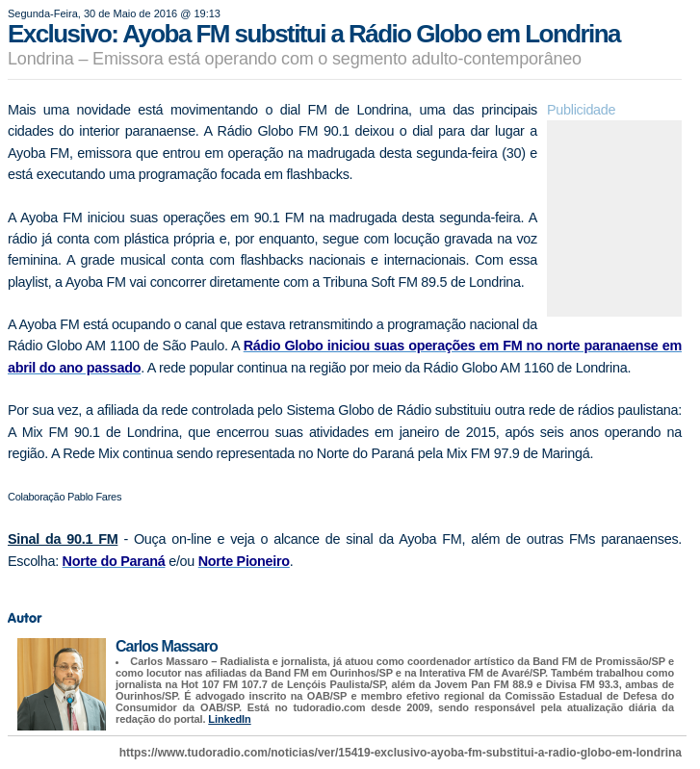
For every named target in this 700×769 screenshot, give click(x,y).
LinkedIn (229, 719)
